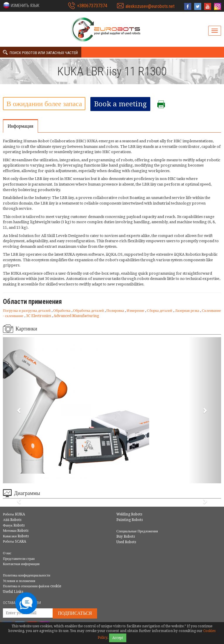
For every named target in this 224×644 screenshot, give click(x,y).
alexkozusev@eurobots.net (150, 6)
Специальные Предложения (137, 531)
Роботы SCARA (14, 541)
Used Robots (126, 542)
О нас (7, 553)
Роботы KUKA (14, 514)
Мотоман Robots (16, 531)
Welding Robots (129, 514)
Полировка (116, 310)
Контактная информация (21, 564)
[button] (21, 5)
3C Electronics (39, 316)
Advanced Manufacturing (76, 316)
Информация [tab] (20, 126)
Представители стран (19, 559)
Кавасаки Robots (16, 536)
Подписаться (75, 613)
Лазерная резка (187, 310)
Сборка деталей (160, 310)
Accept (118, 638)
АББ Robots (12, 520)
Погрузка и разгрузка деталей (27, 310)
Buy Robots (126, 536)
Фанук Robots (14, 525)
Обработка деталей (89, 310)
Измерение (136, 310)
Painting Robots (130, 520)
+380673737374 (92, 6)
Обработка (62, 310)
